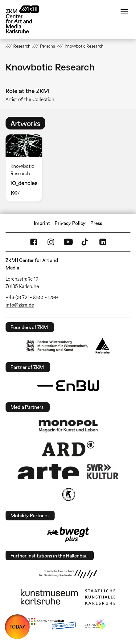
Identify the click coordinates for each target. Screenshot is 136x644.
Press (96, 223)
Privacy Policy (70, 223)
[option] (26, 168)
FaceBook (34, 242)
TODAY (17, 627)
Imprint (42, 223)
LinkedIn (103, 242)
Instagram (51, 242)
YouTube (68, 242)
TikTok (85, 242)
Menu (124, 12)
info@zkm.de (20, 305)
